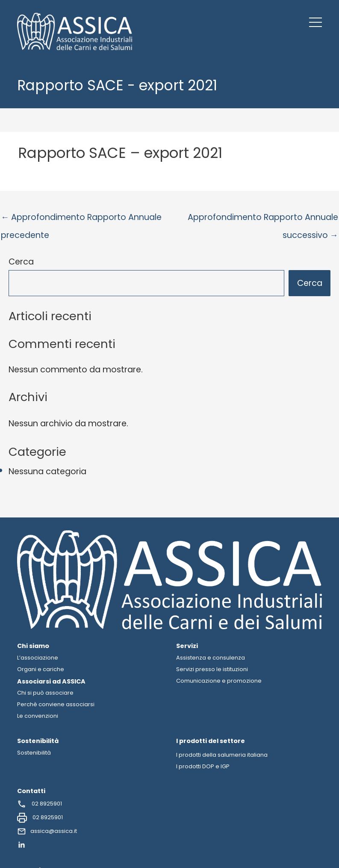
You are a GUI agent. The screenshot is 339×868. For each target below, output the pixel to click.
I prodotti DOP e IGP (203, 766)
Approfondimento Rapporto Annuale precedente (81, 220)
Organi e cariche (41, 669)
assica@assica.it (47, 831)
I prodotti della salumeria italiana (222, 755)
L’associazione (38, 658)
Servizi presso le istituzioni (212, 669)
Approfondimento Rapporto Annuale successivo (263, 220)
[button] (315, 22)
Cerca (21, 262)
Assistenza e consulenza (211, 658)
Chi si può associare (45, 693)
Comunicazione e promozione (219, 681)
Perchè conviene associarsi (56, 704)
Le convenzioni (38, 716)
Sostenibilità (34, 753)
